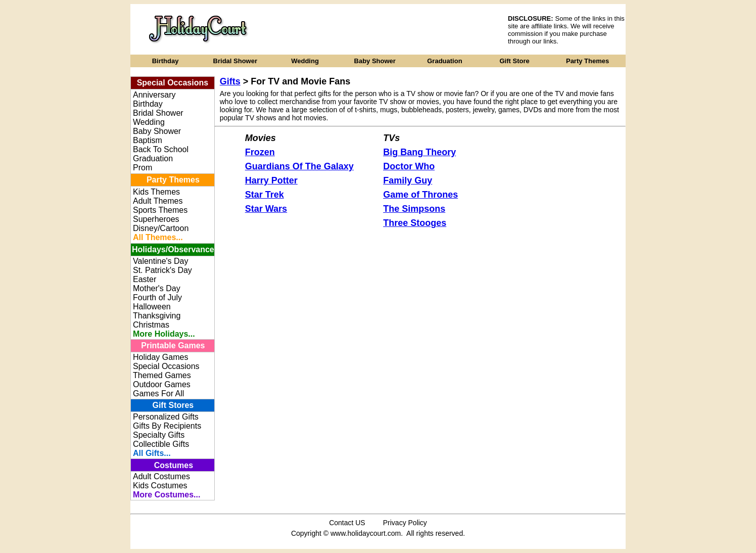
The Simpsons (414, 209)
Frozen (260, 152)
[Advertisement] (385, 29)
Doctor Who (409, 166)
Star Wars (266, 209)
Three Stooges (415, 223)
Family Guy (408, 180)
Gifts (230, 81)
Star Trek (265, 195)
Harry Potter (271, 180)
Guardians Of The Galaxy (299, 166)
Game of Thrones (420, 195)
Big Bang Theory (419, 152)
